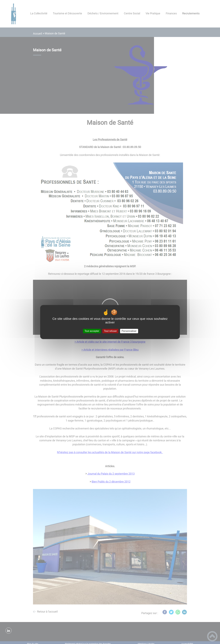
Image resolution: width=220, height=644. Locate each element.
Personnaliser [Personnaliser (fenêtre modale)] (129, 331)
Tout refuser (110, 331)
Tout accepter (92, 331)
